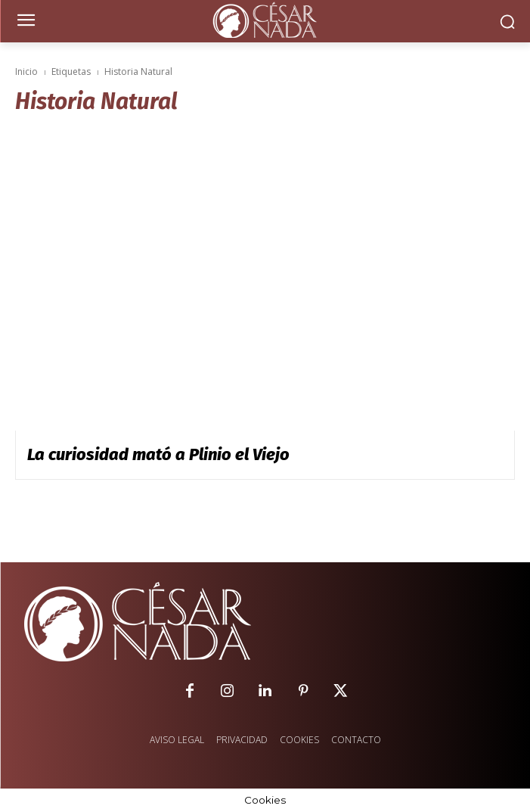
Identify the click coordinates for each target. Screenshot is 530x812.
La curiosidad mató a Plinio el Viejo (158, 454)
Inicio (26, 72)
